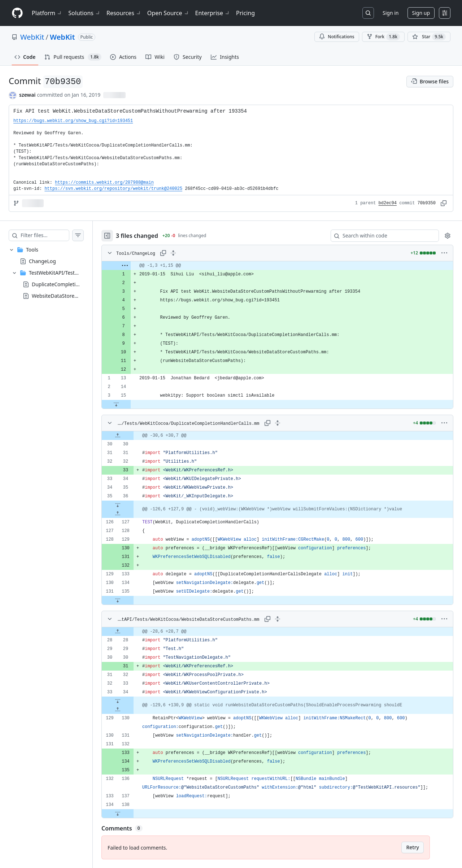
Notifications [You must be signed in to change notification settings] (337, 37)
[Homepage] (17, 13)
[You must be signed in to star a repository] (429, 37)
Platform (47, 13)
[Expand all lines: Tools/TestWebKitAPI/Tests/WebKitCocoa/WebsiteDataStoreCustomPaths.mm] (285, 619)
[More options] (444, 253)
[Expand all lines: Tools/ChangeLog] (188, 253)
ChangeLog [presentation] (42, 261)
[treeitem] (53, 273)
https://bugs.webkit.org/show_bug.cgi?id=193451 (73, 121)
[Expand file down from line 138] (132, 814)
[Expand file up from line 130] (132, 710)
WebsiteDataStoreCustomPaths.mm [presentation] (74, 295)
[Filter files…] (52, 235)
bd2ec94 (388, 203)
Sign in (391, 13)
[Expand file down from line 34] (132, 701)
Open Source (168, 13)
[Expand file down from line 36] (132, 505)
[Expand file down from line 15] (131, 404)
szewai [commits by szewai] (27, 95)
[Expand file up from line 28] (132, 632)
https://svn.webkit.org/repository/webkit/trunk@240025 (113, 189)
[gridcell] (285, 266)
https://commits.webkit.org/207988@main (104, 183)
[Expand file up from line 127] (132, 514)
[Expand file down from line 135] (132, 600)
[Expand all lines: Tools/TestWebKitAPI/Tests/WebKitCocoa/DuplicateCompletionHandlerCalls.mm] (285, 423)
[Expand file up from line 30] (132, 436)
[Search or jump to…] (368, 13)
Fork (383, 37)
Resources (124, 13)
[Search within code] (381, 236)
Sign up (421, 13)
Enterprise (213, 13)
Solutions (84, 13)
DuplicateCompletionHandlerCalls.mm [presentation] (77, 284)
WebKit (32, 37)
